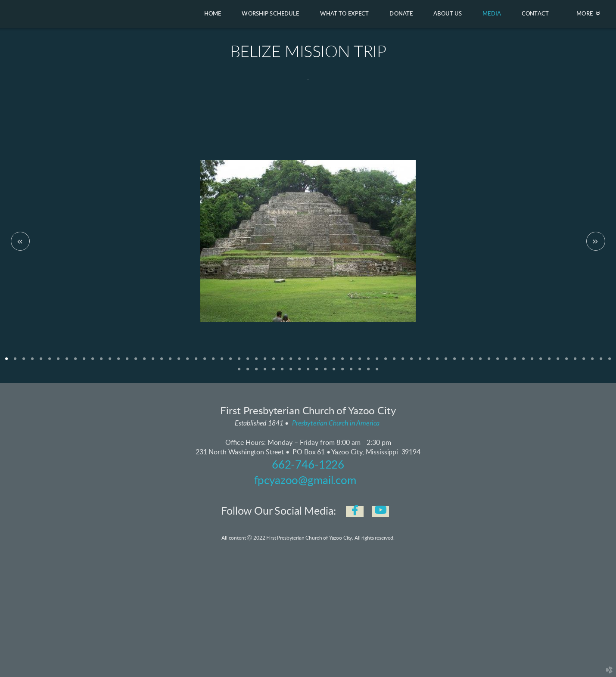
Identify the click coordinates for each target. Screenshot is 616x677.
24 (205, 362)
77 (282, 372)
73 (248, 372)
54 (463, 362)
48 (411, 362)
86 (360, 372)
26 (222, 362)
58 (498, 362)
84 (342, 372)
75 (265, 372)
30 (256, 362)
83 (334, 372)
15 (127, 362)
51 (437, 362)
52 (446, 362)
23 (196, 362)
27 (230, 362)
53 (454, 362)
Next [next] (596, 241)
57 (489, 362)
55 (472, 362)
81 (317, 372)
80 (308, 372)
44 (377, 362)
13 (110, 362)
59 (506, 362)
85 (351, 372)
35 (299, 362)
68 (584, 362)
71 (610, 362)
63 (541, 362)
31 (265, 362)
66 (566, 362)
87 (368, 372)
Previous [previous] (20, 241)
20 (170, 362)
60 (515, 362)
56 (480, 362)
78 (291, 372)
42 (360, 362)
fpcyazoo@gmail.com (305, 481)
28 (239, 362)
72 (239, 372)
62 (532, 362)
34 (291, 362)
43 (368, 362)
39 (334, 362)
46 (394, 362)
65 (558, 362)
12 (101, 362)
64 (549, 362)
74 (256, 372)
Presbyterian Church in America (336, 423)
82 (325, 372)
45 (386, 362)
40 (342, 362)
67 (575, 362)
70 (601, 362)
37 (317, 362)
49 (420, 362)
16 (136, 362)
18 (153, 362)
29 (248, 362)
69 (592, 362)
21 (179, 362)
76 (274, 372)
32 (274, 362)
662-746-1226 (308, 465)
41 (351, 362)
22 (187, 362)
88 (377, 372)
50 (429, 362)
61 (523, 362)
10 (84, 362)
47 (403, 362)
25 (213, 362)
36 (308, 362)
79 (299, 372)
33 (282, 362)
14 (118, 362)
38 (325, 362)
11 (93, 362)
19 (162, 362)
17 (144, 362)
